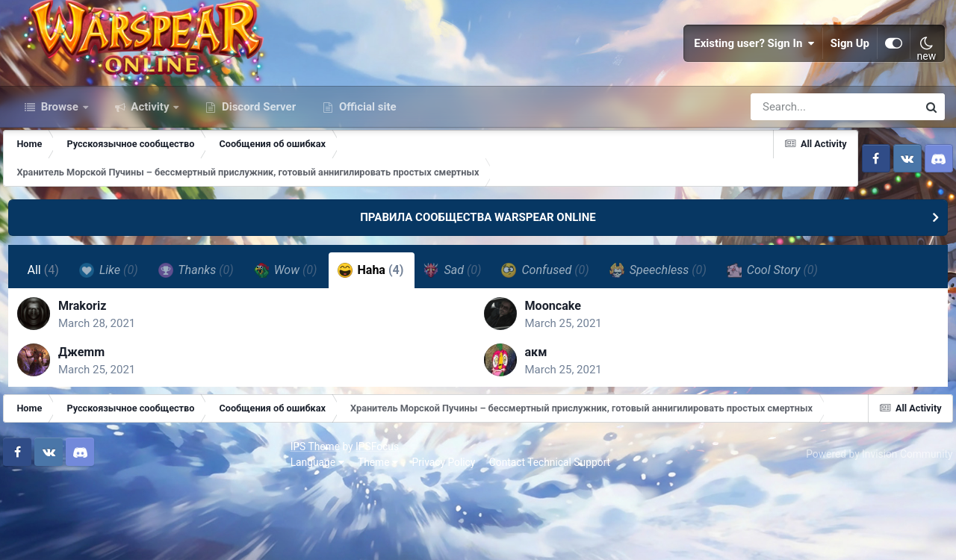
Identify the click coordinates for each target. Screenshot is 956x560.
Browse (60, 170)
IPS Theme (36, 521)
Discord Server (257, 170)
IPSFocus (98, 521)
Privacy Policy (165, 538)
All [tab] (46, 333)
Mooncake (553, 375)
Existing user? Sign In (754, 75)
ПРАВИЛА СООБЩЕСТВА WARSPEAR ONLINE (478, 281)
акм (536, 421)
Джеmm (90, 421)
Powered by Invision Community (872, 529)
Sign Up (850, 75)
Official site (366, 170)
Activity (150, 170)
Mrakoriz (91, 375)
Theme (99, 538)
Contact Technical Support (270, 538)
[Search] (792, 170)
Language (38, 538)
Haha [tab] (373, 333)
